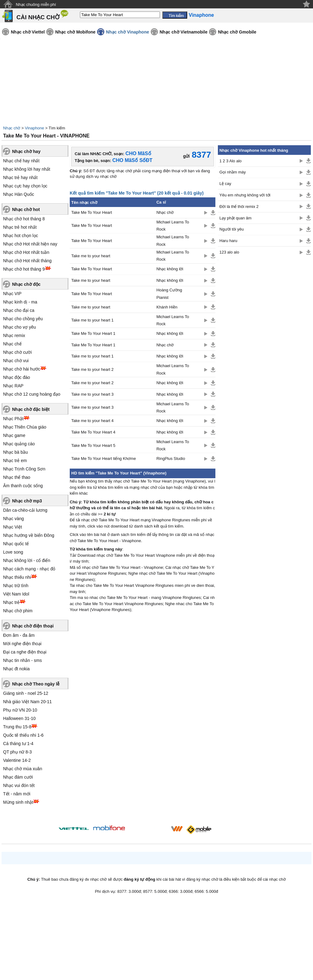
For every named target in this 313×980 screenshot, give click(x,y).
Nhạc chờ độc (26, 284)
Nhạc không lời (170, 269)
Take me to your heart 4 (93, 421)
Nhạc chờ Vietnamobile (183, 32)
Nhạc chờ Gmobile (237, 32)
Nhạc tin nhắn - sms (22, 660)
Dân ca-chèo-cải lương (25, 510)
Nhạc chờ (12, 128)
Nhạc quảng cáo (19, 444)
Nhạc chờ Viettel (28, 32)
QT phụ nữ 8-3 (17, 752)
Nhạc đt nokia (16, 669)
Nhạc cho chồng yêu (23, 319)
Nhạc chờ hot (26, 209)
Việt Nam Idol (16, 594)
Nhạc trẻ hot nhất (20, 227)
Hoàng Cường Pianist (169, 294)
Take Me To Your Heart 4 (93, 432)
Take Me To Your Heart (92, 212)
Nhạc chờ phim (18, 611)
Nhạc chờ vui (16, 361)
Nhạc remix (14, 335)
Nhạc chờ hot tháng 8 (24, 219)
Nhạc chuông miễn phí (36, 4)
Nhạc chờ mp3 (27, 501)
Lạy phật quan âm (236, 218)
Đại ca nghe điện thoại (25, 652)
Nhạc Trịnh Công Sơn (24, 469)
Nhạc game (14, 435)
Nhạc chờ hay (26, 151)
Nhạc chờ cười (18, 352)
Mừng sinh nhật (18, 802)
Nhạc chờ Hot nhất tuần (26, 252)
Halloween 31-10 (19, 718)
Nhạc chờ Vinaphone (128, 32)
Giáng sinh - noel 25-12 (26, 693)
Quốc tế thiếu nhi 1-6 (23, 735)
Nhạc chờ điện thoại (33, 626)
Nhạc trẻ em (15, 461)
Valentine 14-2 (17, 760)
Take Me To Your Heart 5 (93, 445)
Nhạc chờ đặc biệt (31, 409)
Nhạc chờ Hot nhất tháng (27, 261)
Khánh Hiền (167, 307)
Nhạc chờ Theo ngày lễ (36, 684)
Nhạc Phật (13, 419)
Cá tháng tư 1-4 (18, 744)
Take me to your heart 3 (93, 394)
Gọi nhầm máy (233, 172)
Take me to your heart (91, 256)
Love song (13, 552)
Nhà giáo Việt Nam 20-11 (27, 702)
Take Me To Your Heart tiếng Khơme (104, 459)
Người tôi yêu (231, 229)
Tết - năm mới (17, 794)
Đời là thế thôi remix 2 (239, 207)
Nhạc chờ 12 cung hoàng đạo (32, 394)
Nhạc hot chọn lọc (21, 236)
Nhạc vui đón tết (19, 785)
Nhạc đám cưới (18, 777)
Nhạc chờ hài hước (22, 369)
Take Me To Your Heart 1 (93, 333)
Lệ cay (225, 184)
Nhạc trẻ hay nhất (20, 178)
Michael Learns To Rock (173, 226)
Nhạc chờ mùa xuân (23, 769)
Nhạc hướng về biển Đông (29, 535)
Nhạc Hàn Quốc (19, 194)
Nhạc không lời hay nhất (27, 169)
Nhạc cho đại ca (19, 310)
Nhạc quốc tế (16, 544)
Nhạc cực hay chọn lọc (25, 186)
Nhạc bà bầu (15, 452)
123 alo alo (229, 252)
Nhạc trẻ (11, 602)
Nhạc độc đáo (17, 377)
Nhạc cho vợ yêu (20, 327)
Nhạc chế (12, 344)
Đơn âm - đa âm (19, 635)
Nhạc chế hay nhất (21, 161)
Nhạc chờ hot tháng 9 (24, 269)
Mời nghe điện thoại (22, 644)
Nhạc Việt (13, 527)
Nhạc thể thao (17, 477)
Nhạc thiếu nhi (17, 577)
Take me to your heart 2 (93, 369)
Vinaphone (34, 128)
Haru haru (228, 241)
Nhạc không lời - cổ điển (27, 560)
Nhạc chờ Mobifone (75, 32)
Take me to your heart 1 (93, 320)
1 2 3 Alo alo (231, 161)
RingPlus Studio (171, 459)
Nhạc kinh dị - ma (20, 302)
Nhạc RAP (13, 386)
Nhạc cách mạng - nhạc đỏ (29, 569)
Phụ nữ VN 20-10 (20, 710)
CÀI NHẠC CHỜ (38, 17)
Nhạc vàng (13, 519)
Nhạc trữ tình (16, 586)
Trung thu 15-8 (17, 727)
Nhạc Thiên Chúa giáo (25, 427)
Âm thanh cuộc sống (23, 486)
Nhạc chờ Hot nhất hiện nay (30, 244)
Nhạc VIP (12, 294)
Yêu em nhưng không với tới (245, 195)
